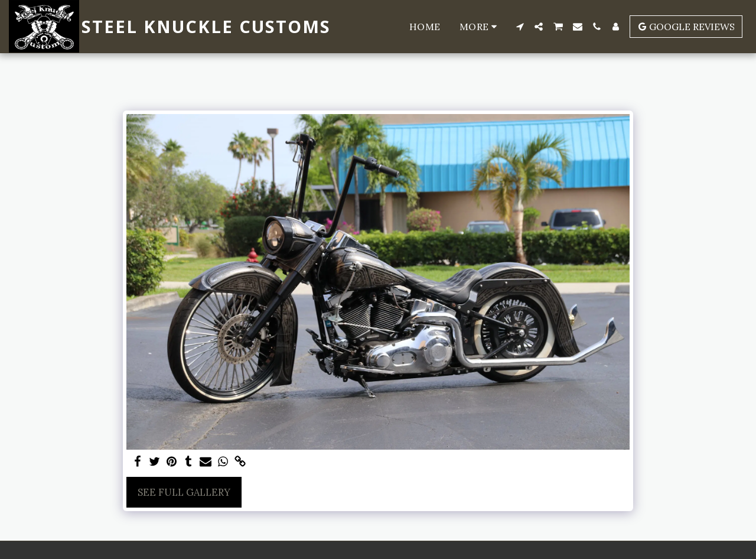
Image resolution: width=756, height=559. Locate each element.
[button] (520, 27)
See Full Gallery (184, 492)
